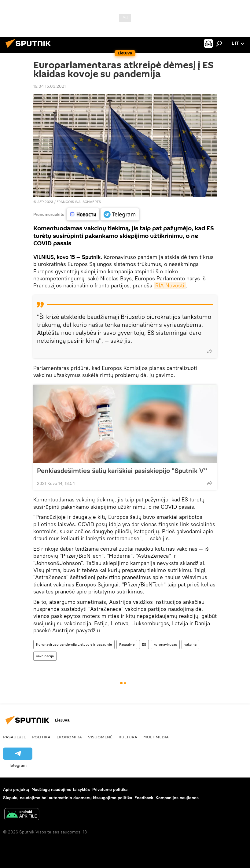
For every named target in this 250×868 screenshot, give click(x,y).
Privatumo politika (110, 789)
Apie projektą (16, 789)
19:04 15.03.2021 (50, 86)
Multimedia (156, 737)
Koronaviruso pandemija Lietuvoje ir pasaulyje (74, 644)
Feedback (144, 798)
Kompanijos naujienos (177, 798)
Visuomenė (100, 737)
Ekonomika (69, 737)
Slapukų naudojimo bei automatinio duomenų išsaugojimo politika (68, 798)
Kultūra (128, 737)
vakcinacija (45, 656)
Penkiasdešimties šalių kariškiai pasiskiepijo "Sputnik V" (122, 471)
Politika (41, 737)
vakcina (190, 644)
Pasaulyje (127, 644)
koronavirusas (165, 644)
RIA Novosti (170, 285)
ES (144, 644)
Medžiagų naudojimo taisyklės (61, 789)
